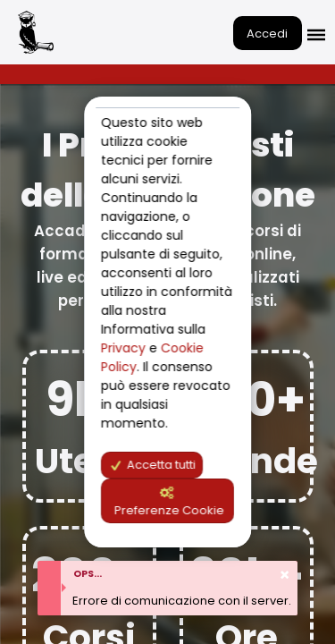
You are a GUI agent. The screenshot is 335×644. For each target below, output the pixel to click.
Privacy (125, 348)
